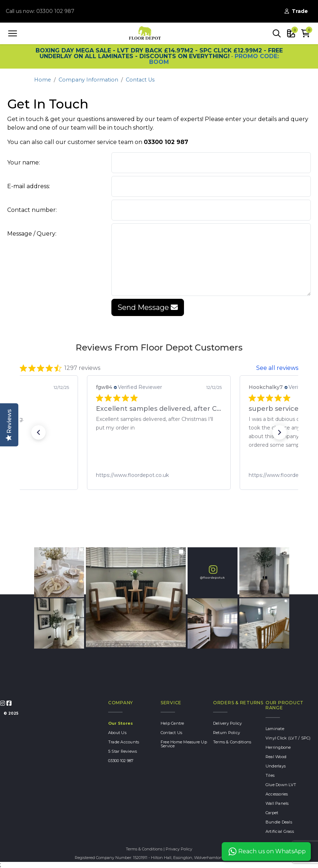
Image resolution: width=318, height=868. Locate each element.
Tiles (270, 775)
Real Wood (276, 757)
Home (43, 80)
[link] (159, 475)
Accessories (277, 794)
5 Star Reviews (123, 751)
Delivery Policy (228, 723)
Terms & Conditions (232, 742)
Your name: (24, 163)
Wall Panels (277, 803)
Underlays (276, 766)
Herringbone (278, 747)
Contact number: (32, 210)
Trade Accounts (124, 742)
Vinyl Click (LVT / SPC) (288, 738)
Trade (296, 11)
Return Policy (227, 733)
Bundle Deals (279, 822)
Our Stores (121, 723)
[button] (277, 33)
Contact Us (140, 80)
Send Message (148, 307)
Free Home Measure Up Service (184, 744)
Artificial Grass (280, 831)
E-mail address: (29, 186)
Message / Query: (32, 234)
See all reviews (277, 368)
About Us (117, 733)
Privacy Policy (179, 849)
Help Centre (172, 723)
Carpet (272, 813)
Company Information (88, 80)
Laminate (275, 729)
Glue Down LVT (281, 785)
